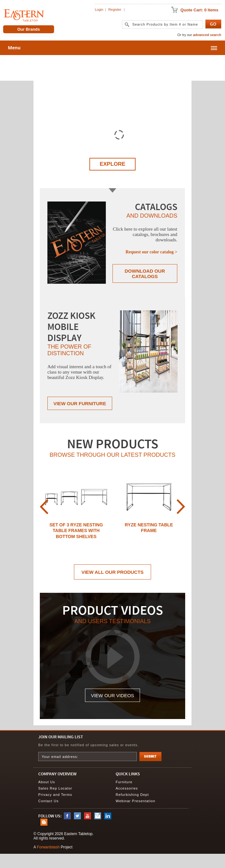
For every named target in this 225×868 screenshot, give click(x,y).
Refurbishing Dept (132, 795)
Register (115, 9)
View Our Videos (113, 695)
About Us (47, 782)
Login (99, 9)
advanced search (207, 35)
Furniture (124, 782)
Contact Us (48, 801)
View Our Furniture (80, 403)
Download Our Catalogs (145, 274)
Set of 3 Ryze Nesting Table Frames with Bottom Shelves (76, 531)
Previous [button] (44, 506)
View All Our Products (113, 572)
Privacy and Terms (55, 795)
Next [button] (181, 506)
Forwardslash (48, 847)
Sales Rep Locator (55, 788)
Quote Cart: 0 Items (199, 10)
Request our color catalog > (151, 252)
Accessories (127, 788)
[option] (76, 507)
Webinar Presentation (136, 801)
